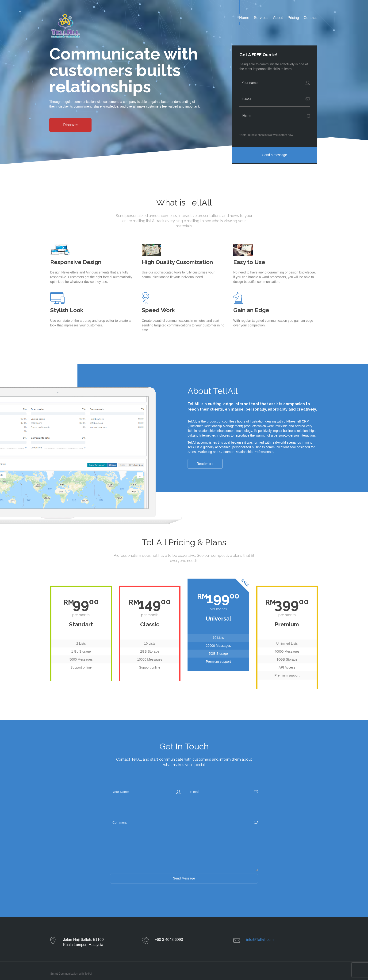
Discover (71, 125)
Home (244, 18)
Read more (205, 464)
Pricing (293, 18)
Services (261, 18)
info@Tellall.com (260, 940)
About (278, 18)
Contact (310, 18)
